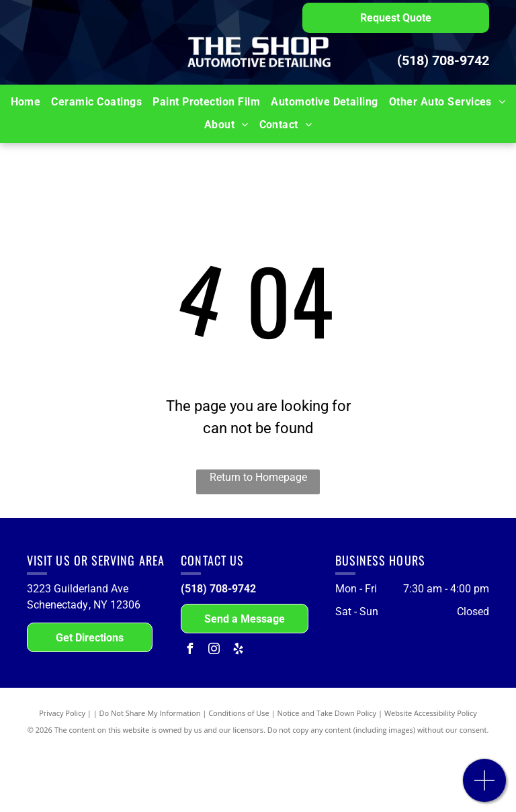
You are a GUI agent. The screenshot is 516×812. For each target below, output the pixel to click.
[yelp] (238, 650)
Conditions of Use (239, 713)
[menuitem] (26, 102)
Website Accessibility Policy (431, 713)
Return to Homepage (258, 477)
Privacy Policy (62, 713)
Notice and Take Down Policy (327, 713)
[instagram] (214, 650)
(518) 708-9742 (443, 60)
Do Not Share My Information (150, 713)
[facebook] (189, 650)
